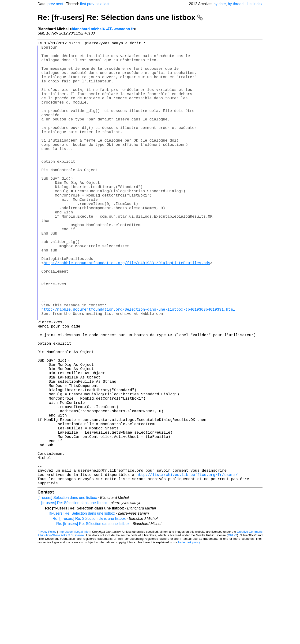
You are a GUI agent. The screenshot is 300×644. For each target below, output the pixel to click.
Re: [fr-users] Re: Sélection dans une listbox (120, 17)
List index (255, 4)
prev (51, 4)
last (107, 4)
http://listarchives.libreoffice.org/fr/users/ (187, 571)
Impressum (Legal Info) (74, 630)
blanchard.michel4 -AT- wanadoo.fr (103, 29)
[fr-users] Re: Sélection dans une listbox (74, 601)
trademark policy (189, 640)
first (83, 4)
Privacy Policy (47, 630)
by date (220, 4)
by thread (236, 4)
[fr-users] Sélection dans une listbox (67, 596)
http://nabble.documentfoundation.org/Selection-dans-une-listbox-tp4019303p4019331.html (138, 369)
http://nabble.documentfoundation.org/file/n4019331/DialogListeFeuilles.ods (127, 312)
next (59, 4)
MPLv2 (232, 633)
